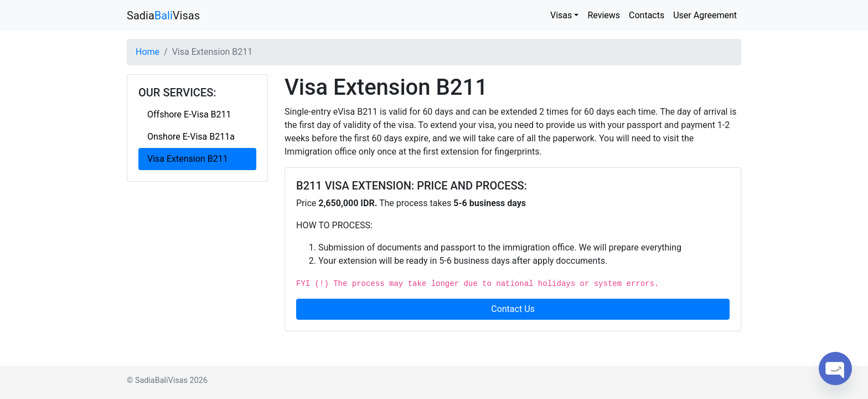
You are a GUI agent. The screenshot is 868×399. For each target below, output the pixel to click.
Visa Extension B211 (188, 159)
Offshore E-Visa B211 (189, 114)
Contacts (647, 15)
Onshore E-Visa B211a (191, 137)
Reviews (604, 15)
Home (148, 52)
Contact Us (513, 309)
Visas (561, 15)
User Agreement (705, 15)
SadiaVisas (163, 16)
